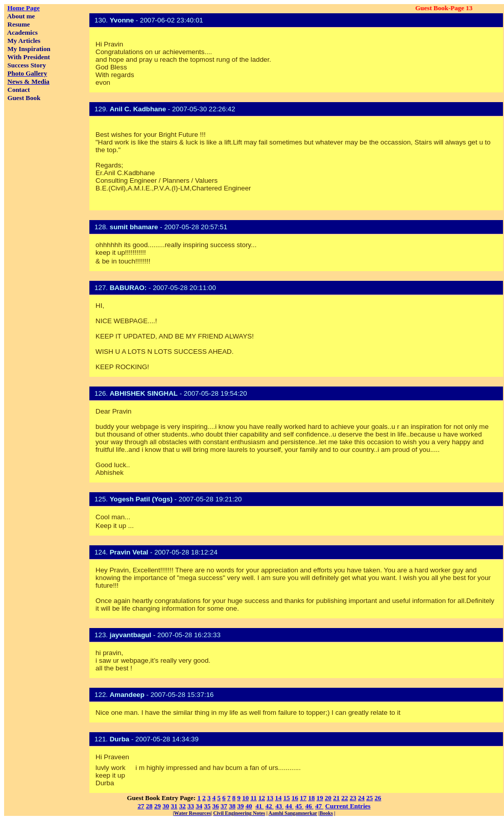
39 (240, 806)
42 (270, 806)
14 (279, 798)
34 (199, 806)
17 (303, 798)
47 (319, 806)
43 (279, 806)
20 (328, 798)
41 (259, 806)
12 (262, 798)
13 (270, 798)
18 (312, 798)
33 (191, 806)
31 (174, 806)
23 (353, 798)
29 (158, 806)
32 (183, 806)
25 (369, 798)
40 (249, 806)
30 (166, 806)
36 (216, 806)
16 (295, 798)
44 (290, 806)
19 (320, 798)
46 (309, 806)
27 (141, 806)
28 (149, 806)
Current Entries (348, 806)
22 (345, 798)
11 (253, 798)
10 (245, 798)
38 (232, 806)
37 (224, 806)
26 (378, 798)
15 (287, 798)
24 (361, 798)
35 (207, 806)
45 (299, 806)
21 (336, 798)
